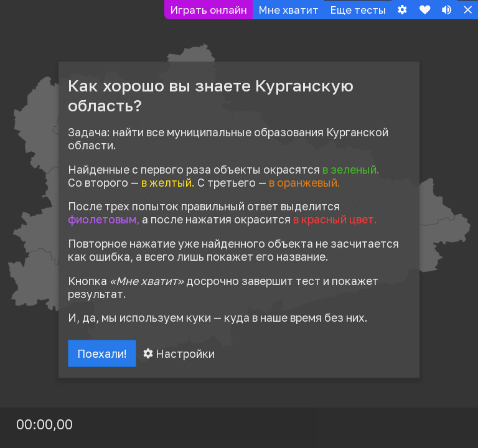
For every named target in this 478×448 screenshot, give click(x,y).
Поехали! (103, 354)
